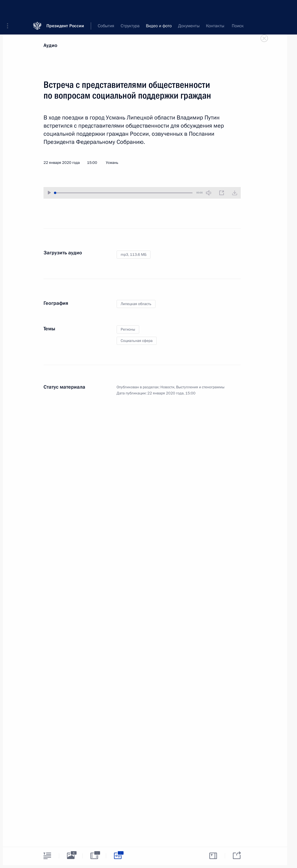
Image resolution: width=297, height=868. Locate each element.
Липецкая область (136, 304)
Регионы (128, 329)
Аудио (50, 45)
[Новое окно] (222, 193)
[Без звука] (209, 193)
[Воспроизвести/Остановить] (49, 193)
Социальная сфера (137, 341)
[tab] (47, 856)
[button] (10, 9)
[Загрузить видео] (235, 193)
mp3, (134, 255)
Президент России (65, 9)
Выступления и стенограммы (200, 387)
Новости (167, 387)
